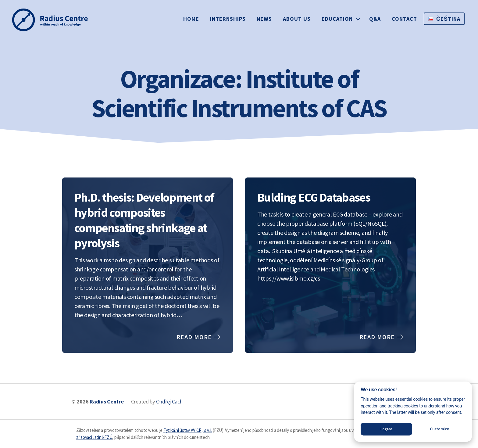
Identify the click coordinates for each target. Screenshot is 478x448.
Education (337, 19)
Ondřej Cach (169, 401)
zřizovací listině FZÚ (94, 437)
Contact (404, 19)
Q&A (375, 19)
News (264, 19)
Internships (228, 19)
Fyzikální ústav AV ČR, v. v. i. (188, 430)
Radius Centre (107, 401)
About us (297, 19)
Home (191, 19)
